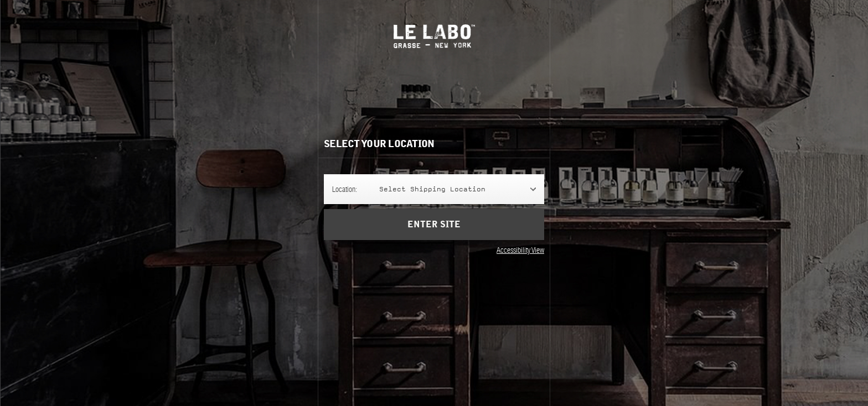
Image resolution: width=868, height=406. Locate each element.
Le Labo (434, 36)
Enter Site (434, 232)
